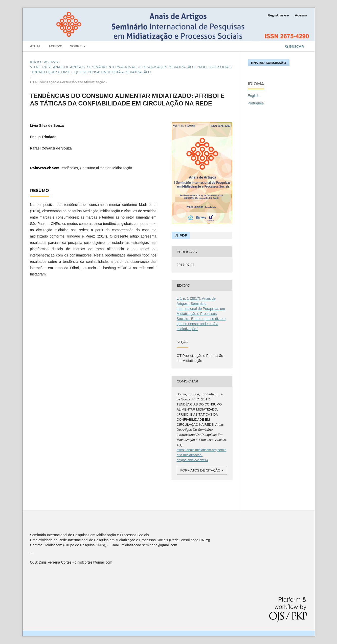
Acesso (301, 15)
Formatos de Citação (200, 470)
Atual (36, 46)
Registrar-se (278, 15)
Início (36, 62)
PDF (183, 235)
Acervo (55, 46)
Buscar (295, 46)
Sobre (76, 46)
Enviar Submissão (269, 63)
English (254, 96)
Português (256, 103)
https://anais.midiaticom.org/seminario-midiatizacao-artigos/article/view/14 (202, 455)
